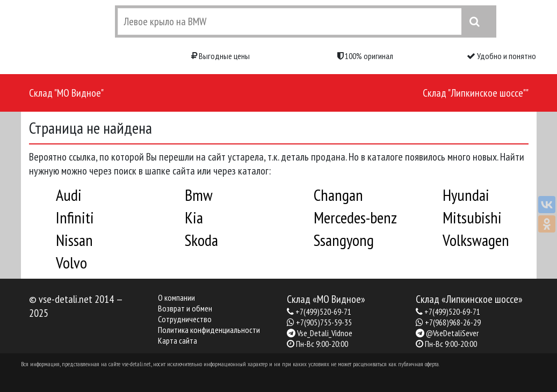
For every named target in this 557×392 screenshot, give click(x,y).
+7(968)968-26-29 (453, 322)
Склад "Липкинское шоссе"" (476, 93)
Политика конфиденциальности (209, 330)
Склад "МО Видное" (66, 93)
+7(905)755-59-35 (324, 322)
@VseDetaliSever (452, 333)
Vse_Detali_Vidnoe (325, 333)
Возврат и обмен (185, 308)
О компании (176, 297)
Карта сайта (178, 340)
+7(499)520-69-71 (323, 311)
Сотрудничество (185, 319)
